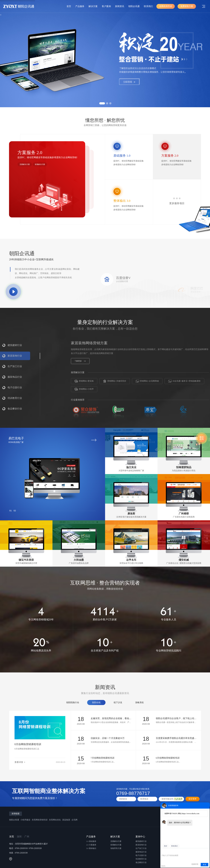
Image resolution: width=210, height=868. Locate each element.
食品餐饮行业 (141, 862)
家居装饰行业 (141, 845)
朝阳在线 (96, 702)
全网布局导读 (166, 6)
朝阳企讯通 (134, 6)
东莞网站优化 (55, 820)
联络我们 (175, 846)
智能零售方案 (116, 848)
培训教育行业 (141, 859)
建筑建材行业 (141, 841)
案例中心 (140, 837)
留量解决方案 (40, 164)
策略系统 (139, 702)
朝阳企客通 (14, 820)
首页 (69, 6)
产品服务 (80, 6)
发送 (204, 865)
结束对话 (195, 864)
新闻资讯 (120, 6)
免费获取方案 (187, 6)
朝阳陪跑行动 (73, 702)
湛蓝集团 (66, 820)
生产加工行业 (141, 848)
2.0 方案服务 (91, 845)
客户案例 (106, 6)
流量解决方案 (25, 164)
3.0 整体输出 (91, 848)
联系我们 (148, 6)
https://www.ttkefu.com (191, 813)
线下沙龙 (118, 702)
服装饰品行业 (141, 852)
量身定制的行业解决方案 (105, 326)
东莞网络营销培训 (40, 820)
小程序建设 (25, 820)
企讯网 (74, 820)
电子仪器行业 (141, 855)
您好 (166, 846)
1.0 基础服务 (91, 841)
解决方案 (93, 6)
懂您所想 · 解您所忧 (105, 122)
